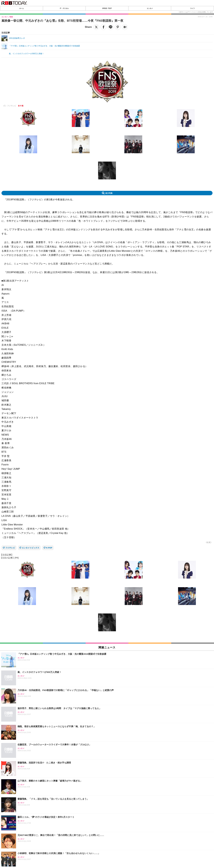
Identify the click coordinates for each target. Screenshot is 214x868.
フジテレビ (10, 548)
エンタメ (150, 8)
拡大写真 (109, 193)
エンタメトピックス (31, 548)
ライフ (192, 8)
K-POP (49, 548)
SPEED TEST (107, 8)
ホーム (22, 8)
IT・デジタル (64, 8)
